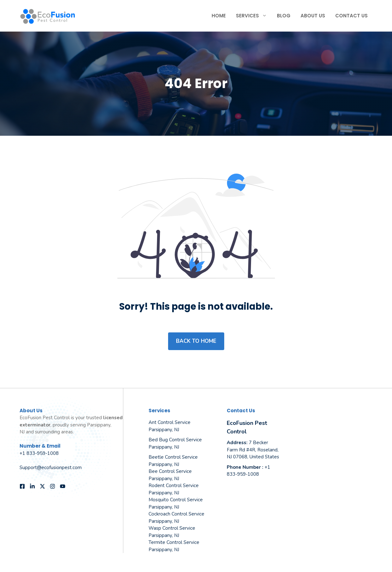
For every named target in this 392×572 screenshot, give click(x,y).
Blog (284, 16)
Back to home (196, 341)
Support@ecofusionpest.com (51, 468)
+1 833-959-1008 (39, 453)
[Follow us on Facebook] (22, 486)
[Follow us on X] (42, 486)
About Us (313, 16)
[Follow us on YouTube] (63, 486)
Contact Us (351, 16)
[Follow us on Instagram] (53, 486)
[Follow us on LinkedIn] (32, 486)
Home (219, 16)
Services (254, 16)
